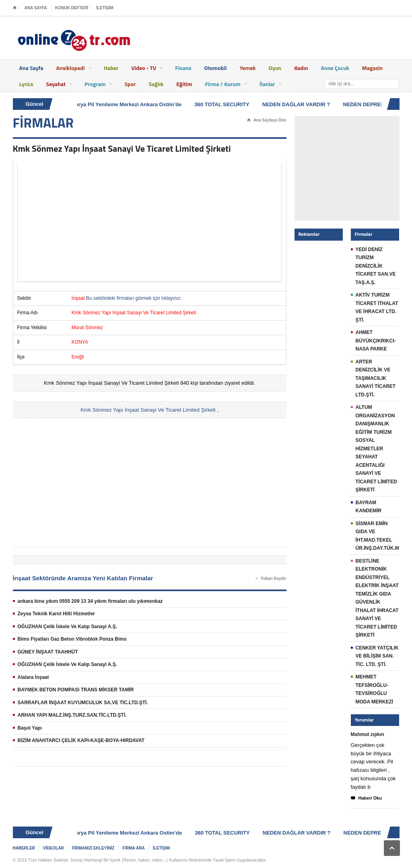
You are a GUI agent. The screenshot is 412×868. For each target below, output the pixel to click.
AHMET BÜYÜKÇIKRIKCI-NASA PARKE (376, 341)
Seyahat (59, 85)
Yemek (247, 68)
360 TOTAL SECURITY (223, 104)
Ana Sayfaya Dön (267, 120)
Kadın (301, 68)
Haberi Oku (367, 798)
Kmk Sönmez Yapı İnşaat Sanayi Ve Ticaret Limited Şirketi (148, 410)
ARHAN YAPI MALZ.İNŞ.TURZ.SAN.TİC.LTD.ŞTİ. (72, 715)
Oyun (275, 68)
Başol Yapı (30, 728)
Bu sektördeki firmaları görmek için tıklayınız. (134, 298)
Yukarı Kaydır (271, 579)
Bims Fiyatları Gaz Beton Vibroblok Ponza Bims (72, 639)
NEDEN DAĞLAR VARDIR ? (298, 104)
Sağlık (156, 84)
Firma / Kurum (226, 85)
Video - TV (147, 69)
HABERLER (24, 848)
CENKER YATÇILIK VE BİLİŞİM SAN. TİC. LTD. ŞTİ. (377, 656)
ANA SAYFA (36, 8)
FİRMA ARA (133, 848)
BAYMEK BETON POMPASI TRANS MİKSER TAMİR (76, 690)
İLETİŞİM (105, 8)
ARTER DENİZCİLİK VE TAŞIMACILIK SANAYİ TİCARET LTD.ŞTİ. (376, 378)
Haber (111, 68)
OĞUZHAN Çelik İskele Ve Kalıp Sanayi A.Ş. (68, 627)
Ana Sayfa (31, 68)
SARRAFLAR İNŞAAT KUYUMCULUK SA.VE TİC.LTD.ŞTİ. (83, 703)
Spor (130, 84)
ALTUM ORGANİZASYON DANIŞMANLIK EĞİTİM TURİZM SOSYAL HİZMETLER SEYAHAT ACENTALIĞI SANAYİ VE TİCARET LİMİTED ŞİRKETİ (376, 448)
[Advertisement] (150, 222)
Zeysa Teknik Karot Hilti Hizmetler (57, 614)
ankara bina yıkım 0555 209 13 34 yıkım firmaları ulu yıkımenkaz (90, 601)
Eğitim (184, 84)
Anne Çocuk (335, 68)
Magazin (373, 68)
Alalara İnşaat (33, 677)
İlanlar (270, 85)
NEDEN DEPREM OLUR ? (376, 104)
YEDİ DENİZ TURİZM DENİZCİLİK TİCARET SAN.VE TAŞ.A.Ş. (376, 266)
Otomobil (216, 68)
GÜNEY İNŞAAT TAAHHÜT (48, 652)
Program (98, 85)
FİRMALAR (43, 123)
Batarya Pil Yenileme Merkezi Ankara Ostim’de (126, 104)
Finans (183, 68)
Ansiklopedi (74, 69)
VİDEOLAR (54, 848)
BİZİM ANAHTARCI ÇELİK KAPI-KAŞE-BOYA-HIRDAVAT (81, 740)
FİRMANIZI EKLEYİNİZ (93, 848)
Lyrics (26, 84)
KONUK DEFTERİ (72, 8)
